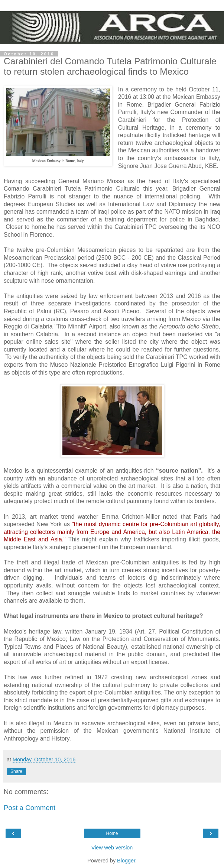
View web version (112, 848)
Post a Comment (30, 808)
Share (16, 771)
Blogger (126, 861)
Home (112, 833)
